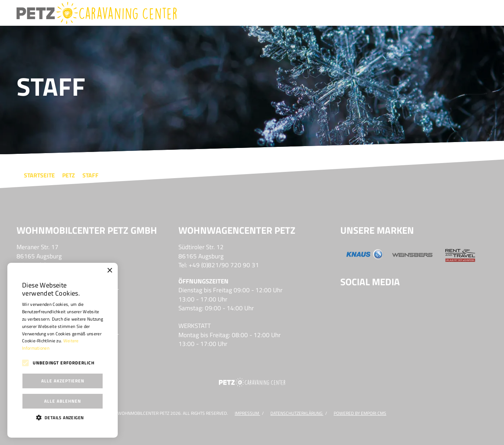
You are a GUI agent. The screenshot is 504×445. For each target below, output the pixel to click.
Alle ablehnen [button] (63, 401)
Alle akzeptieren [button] (63, 381)
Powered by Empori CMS (360, 413)
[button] (63, 417)
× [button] (109, 271)
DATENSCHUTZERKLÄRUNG (297, 413)
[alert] (63, 350)
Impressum (247, 413)
